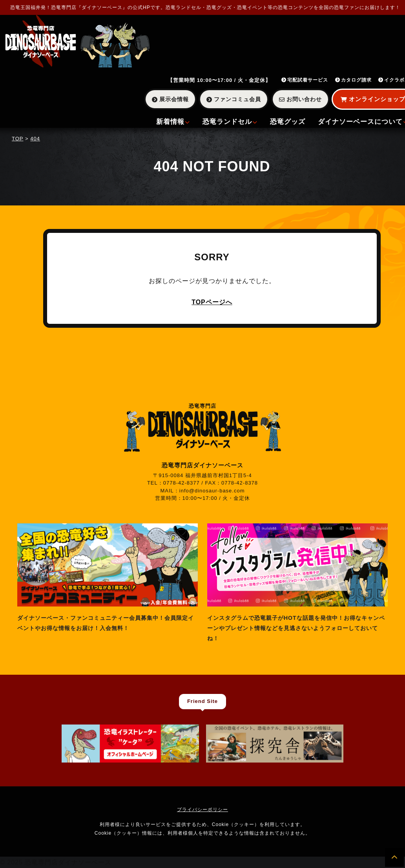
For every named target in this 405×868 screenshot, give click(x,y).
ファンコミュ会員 (234, 99)
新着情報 (173, 122)
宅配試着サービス (305, 80)
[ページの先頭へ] (394, 857)
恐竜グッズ (288, 122)
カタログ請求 (353, 80)
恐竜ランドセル (230, 122)
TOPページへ (212, 302)
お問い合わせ (300, 99)
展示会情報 (170, 99)
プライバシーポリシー (202, 810)
